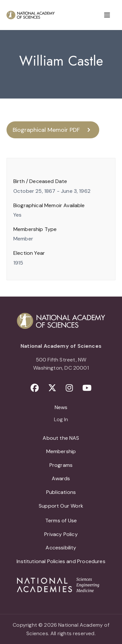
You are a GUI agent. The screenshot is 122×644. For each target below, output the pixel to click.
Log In (61, 420)
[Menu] (107, 15)
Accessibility (61, 548)
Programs (61, 465)
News (61, 407)
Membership (61, 451)
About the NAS (61, 438)
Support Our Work (61, 506)
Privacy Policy (61, 534)
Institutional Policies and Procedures (61, 561)
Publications (61, 492)
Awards (61, 478)
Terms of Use (61, 521)
